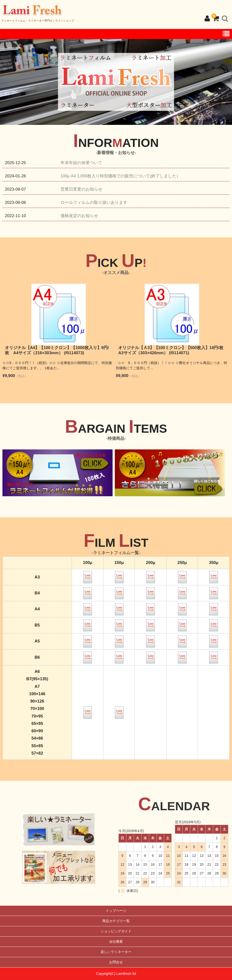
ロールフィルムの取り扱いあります (94, 203)
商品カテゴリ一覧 (116, 921)
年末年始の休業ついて (81, 163)
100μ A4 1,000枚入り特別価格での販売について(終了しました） (121, 176)
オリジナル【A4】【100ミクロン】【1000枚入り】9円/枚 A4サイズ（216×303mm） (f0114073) (57, 350)
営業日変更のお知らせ (81, 189)
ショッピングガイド (116, 931)
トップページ (116, 911)
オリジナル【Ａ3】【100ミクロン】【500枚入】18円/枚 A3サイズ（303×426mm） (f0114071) (173, 350)
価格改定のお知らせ (79, 216)
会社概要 (116, 941)
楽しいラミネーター (116, 952)
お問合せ (116, 962)
